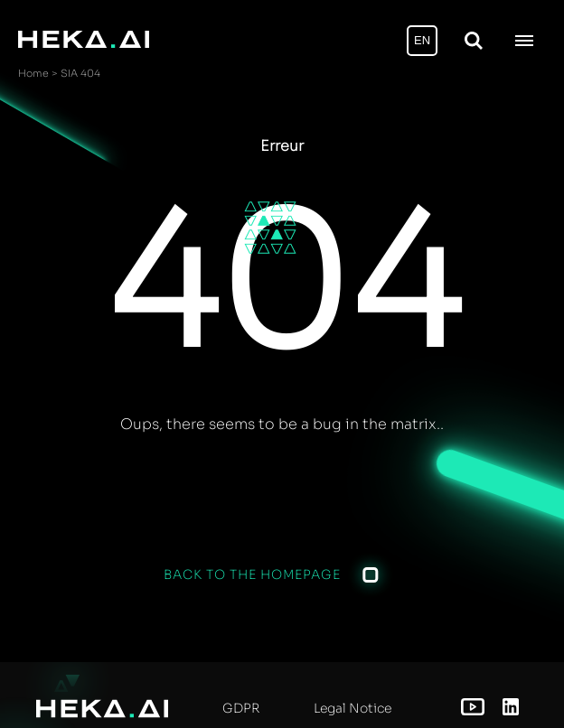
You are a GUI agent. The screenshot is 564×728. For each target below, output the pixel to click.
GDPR (241, 708)
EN (422, 40)
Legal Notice (352, 708)
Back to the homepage (252, 574)
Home (33, 73)
